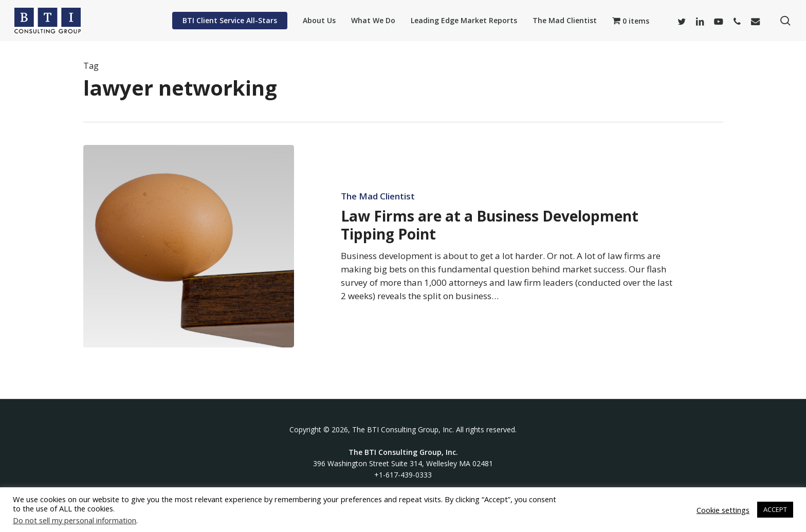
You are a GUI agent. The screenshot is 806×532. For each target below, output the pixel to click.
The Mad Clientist (378, 196)
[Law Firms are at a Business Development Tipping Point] (189, 246)
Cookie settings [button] (723, 510)
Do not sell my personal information (75, 520)
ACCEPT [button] (775, 509)
